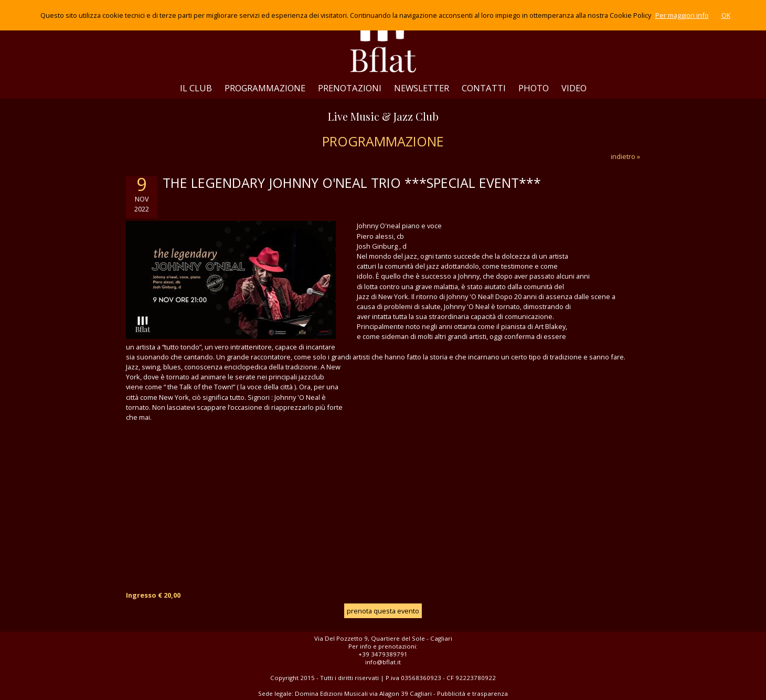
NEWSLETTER (422, 88)
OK (726, 15)
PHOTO (534, 88)
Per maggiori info (682, 15)
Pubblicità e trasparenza (472, 693)
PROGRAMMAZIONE (265, 88)
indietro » (625, 156)
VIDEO (574, 88)
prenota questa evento (383, 611)
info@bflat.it (383, 662)
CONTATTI (484, 88)
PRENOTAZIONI (350, 88)
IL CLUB (196, 88)
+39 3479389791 (383, 654)
